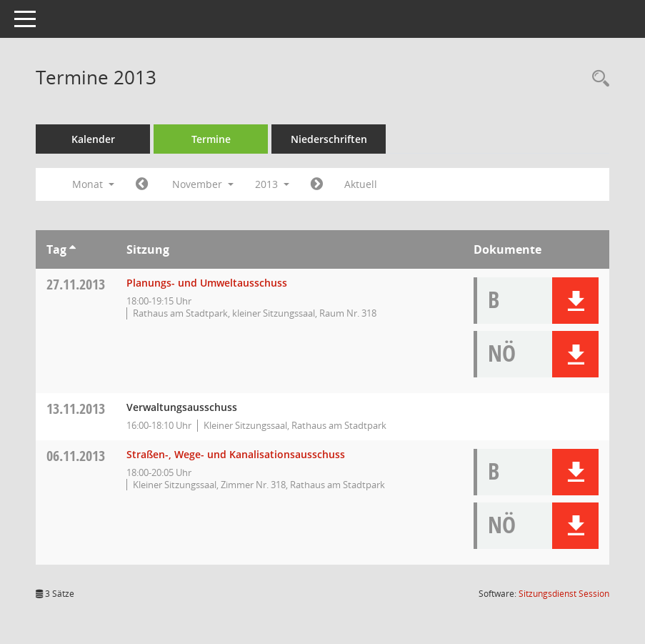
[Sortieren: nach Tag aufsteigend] (72, 249)
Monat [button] (93, 184)
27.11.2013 (76, 284)
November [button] (203, 184)
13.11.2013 (76, 408)
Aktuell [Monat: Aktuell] (361, 184)
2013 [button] (272, 184)
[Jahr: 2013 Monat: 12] (317, 184)
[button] (575, 301)
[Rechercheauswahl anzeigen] (597, 79)
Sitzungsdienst (564, 594)
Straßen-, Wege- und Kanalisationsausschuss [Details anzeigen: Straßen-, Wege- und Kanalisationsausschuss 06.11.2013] (236, 454)
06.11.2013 (76, 456)
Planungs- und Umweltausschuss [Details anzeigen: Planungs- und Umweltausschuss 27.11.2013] (207, 283)
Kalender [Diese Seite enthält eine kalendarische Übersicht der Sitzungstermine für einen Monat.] (93, 139)
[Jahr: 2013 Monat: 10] (142, 184)
